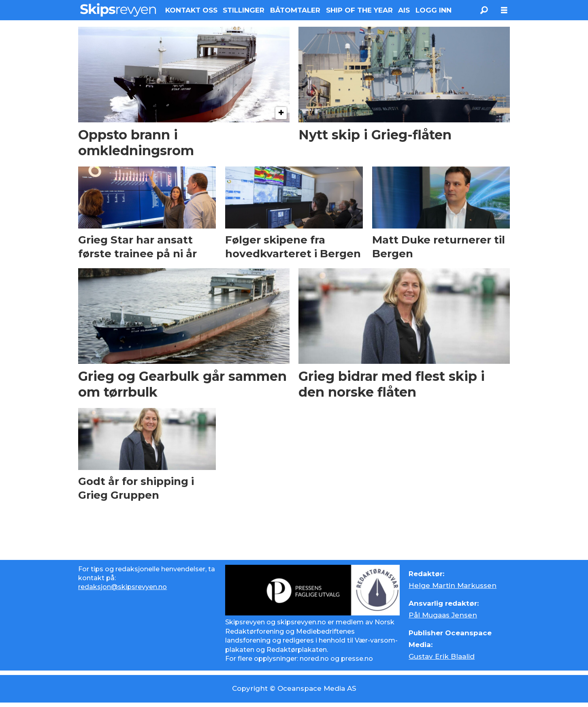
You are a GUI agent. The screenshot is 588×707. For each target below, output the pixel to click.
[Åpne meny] (504, 10)
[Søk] (484, 10)
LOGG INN (434, 10)
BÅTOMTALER (295, 10)
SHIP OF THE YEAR (359, 10)
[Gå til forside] (118, 10)
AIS (404, 10)
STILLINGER (244, 10)
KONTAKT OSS (191, 10)
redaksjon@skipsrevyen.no (122, 587)
